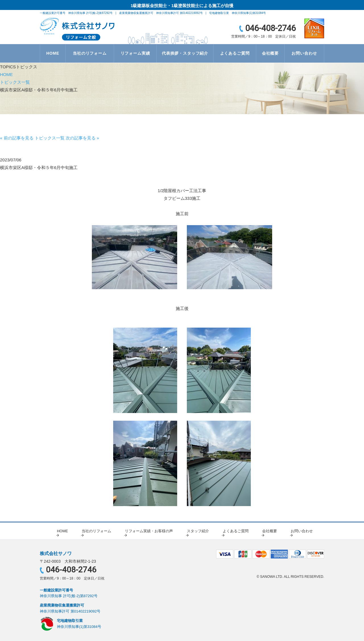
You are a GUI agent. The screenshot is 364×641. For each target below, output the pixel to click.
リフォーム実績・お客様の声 (149, 531)
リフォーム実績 (135, 53)
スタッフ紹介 (198, 531)
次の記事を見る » (82, 138)
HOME (53, 53)
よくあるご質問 (235, 53)
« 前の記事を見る (17, 138)
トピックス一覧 (15, 82)
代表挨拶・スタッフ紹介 (185, 53)
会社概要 (270, 53)
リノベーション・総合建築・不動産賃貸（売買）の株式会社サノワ (77, 29)
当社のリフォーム (90, 53)
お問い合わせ (304, 53)
